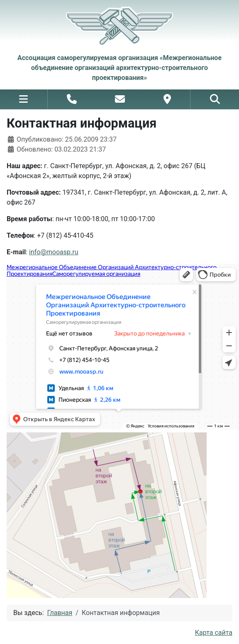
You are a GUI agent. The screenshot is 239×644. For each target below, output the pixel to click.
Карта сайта (214, 633)
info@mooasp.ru (54, 252)
